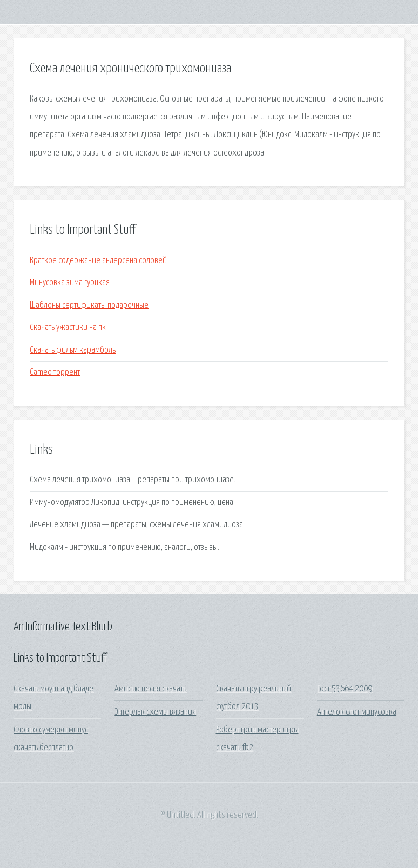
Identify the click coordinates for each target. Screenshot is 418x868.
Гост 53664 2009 (345, 689)
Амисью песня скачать (150, 689)
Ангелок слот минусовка (357, 712)
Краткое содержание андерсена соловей (98, 261)
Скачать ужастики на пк (68, 328)
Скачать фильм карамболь (73, 350)
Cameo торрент (55, 372)
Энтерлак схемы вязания (155, 712)
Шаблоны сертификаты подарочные (89, 305)
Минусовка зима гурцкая (70, 283)
